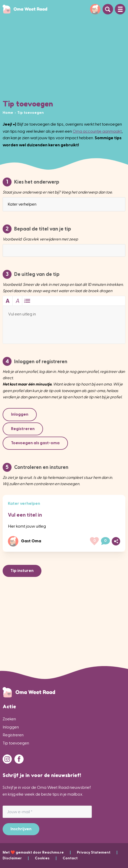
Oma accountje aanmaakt (97, 131)
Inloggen (11, 727)
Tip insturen (22, 571)
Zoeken (9, 719)
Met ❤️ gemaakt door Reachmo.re (40, 852)
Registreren (13, 735)
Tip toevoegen (16, 743)
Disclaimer (19, 858)
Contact (70, 858)
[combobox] (64, 204)
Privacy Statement (97, 852)
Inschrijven (21, 829)
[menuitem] (8, 113)
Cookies (49, 858)
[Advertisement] (64, 58)
